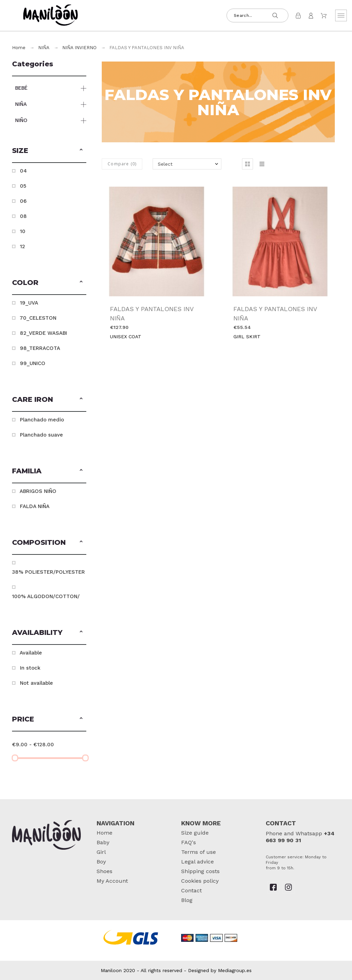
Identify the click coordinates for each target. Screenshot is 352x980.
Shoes (104, 871)
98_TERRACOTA (40, 348)
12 (23, 246)
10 (23, 231)
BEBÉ (21, 88)
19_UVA (29, 303)
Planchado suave (41, 435)
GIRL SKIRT (247, 337)
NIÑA (21, 104)
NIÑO (21, 120)
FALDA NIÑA (35, 506)
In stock (30, 668)
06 (23, 201)
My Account (112, 881)
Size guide (195, 833)
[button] (81, 151)
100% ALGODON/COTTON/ (46, 596)
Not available (36, 683)
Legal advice (197, 862)
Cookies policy (200, 881)
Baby (103, 842)
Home (104, 833)
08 (23, 216)
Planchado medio (42, 420)
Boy (101, 862)
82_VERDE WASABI (43, 333)
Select (165, 164)
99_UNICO (33, 363)
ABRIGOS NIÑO (38, 491)
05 (23, 186)
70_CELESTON (38, 318)
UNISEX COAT (126, 337)
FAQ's (189, 842)
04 (23, 171)
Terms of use (199, 852)
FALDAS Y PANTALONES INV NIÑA (152, 313)
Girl (101, 852)
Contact (191, 890)
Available (31, 653)
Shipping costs (200, 871)
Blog (187, 900)
